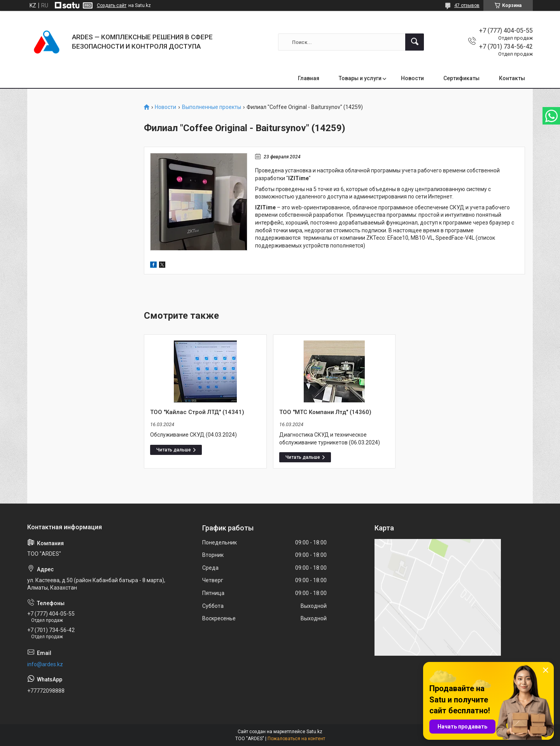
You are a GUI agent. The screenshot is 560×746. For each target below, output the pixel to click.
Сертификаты (461, 78)
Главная (309, 78)
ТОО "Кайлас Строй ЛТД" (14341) (197, 412)
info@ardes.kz (45, 664)
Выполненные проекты (212, 107)
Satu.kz (314, 732)
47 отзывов (467, 5)
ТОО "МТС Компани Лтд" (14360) (325, 412)
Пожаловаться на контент (296, 739)
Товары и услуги (360, 78)
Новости (412, 78)
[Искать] (415, 42)
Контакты (512, 78)
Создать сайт (112, 5)
